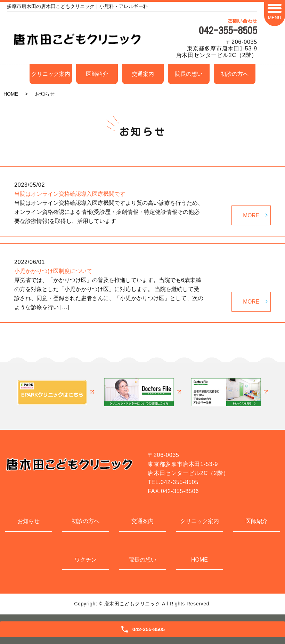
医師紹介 (97, 74)
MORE (251, 215)
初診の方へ (235, 74)
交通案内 (143, 74)
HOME (11, 94)
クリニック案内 (51, 74)
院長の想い (189, 74)
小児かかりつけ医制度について (53, 271)
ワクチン (85, 560)
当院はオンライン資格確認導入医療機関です (70, 194)
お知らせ (28, 521)
